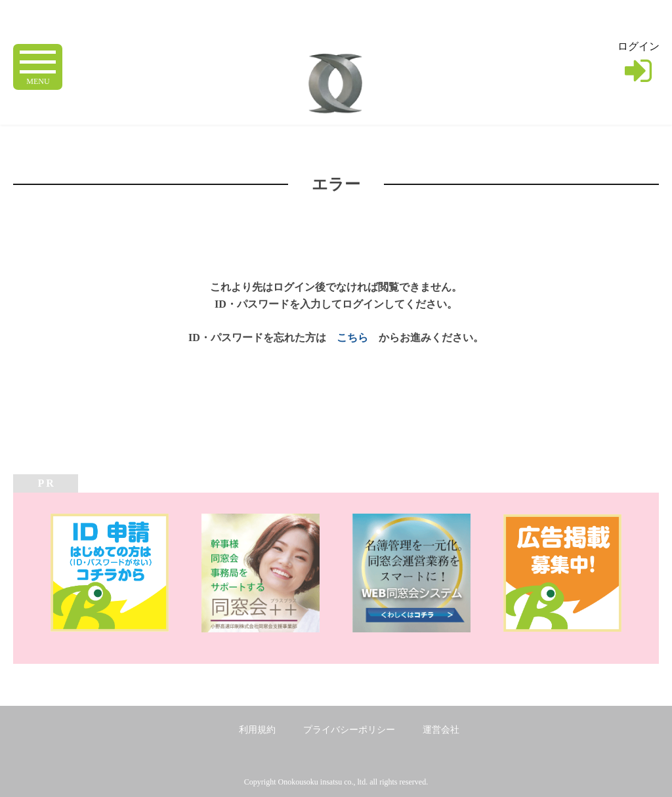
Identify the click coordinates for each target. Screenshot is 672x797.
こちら (352, 337)
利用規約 (257, 730)
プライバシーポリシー (349, 730)
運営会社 (441, 730)
